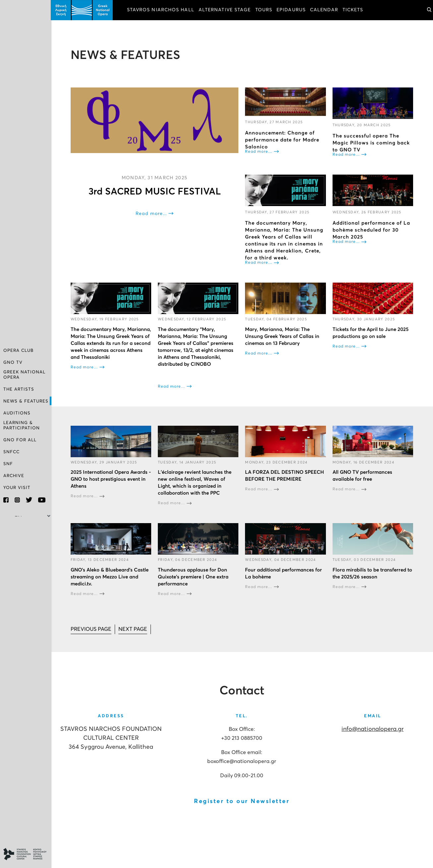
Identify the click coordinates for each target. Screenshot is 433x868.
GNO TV (13, 363)
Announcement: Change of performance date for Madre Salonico (283, 140)
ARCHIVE (14, 476)
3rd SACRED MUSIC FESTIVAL (155, 191)
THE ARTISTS (19, 389)
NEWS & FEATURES (26, 401)
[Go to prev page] (92, 629)
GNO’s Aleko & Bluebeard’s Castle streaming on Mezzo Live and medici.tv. (110, 577)
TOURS (265, 10)
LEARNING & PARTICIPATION (22, 426)
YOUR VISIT (17, 488)
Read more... (152, 213)
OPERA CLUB (18, 351)
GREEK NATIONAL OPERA (24, 375)
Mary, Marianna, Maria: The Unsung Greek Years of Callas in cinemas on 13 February (283, 336)
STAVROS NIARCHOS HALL (161, 10)
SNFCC (11, 452)
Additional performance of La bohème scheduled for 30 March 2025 (371, 230)
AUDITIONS (17, 413)
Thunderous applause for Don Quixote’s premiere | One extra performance (194, 577)
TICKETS (354, 10)
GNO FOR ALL (20, 440)
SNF (8, 464)
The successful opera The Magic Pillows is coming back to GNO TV (371, 143)
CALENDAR (325, 10)
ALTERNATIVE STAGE (225, 10)
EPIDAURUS (292, 10)
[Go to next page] (133, 629)
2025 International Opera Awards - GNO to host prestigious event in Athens (111, 479)
